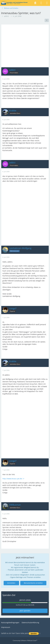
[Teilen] (47, 20)
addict (6, 16)
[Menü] (47, 3)
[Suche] (35, 3)
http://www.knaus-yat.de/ (12, 479)
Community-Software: (25, 641)
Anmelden (11, 583)
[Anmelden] (41, 3)
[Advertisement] (25, 46)
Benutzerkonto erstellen (33, 583)
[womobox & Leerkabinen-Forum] (14, 3)
